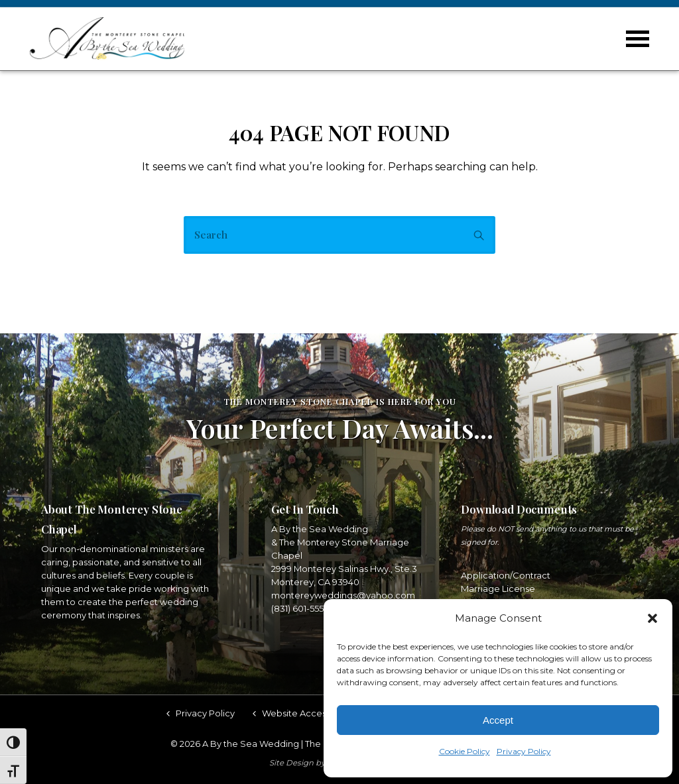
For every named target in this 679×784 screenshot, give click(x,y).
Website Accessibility (307, 712)
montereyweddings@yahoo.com (343, 594)
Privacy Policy (524, 751)
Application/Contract (506, 574)
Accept (498, 720)
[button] (652, 618)
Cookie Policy (464, 751)
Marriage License (498, 587)
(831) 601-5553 (300, 607)
